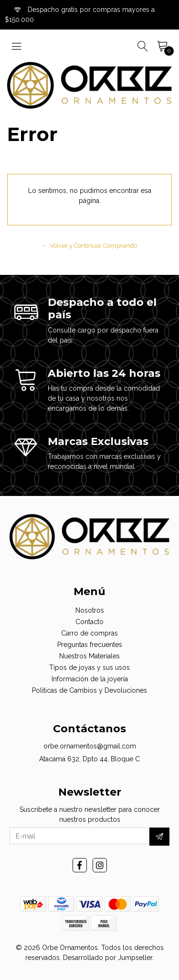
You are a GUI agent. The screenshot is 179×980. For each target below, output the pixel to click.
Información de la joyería (90, 679)
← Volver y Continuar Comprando (89, 246)
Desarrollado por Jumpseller (108, 958)
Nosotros (90, 610)
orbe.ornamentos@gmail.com (90, 746)
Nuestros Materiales (89, 656)
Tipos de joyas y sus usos (89, 667)
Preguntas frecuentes (90, 645)
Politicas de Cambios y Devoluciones (89, 690)
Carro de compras (89, 633)
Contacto (89, 622)
